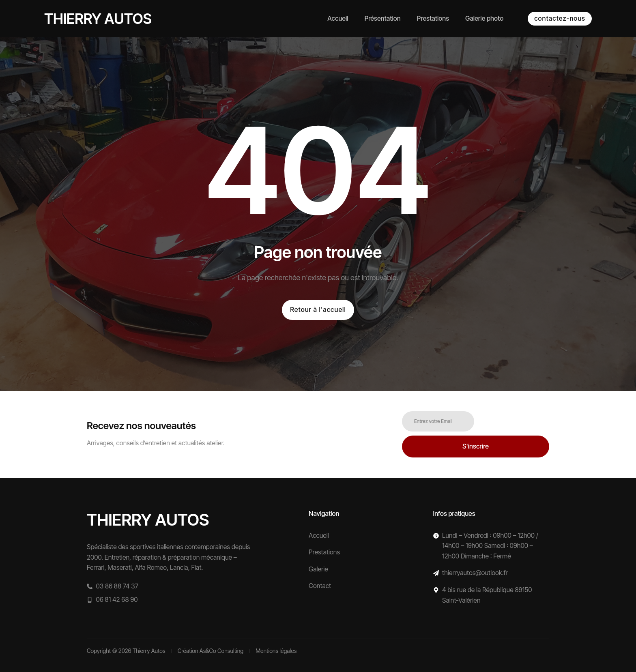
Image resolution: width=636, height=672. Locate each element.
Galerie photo (484, 18)
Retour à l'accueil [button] (318, 309)
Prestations (433, 18)
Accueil (338, 18)
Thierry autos (98, 19)
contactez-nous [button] (560, 18)
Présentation (383, 18)
